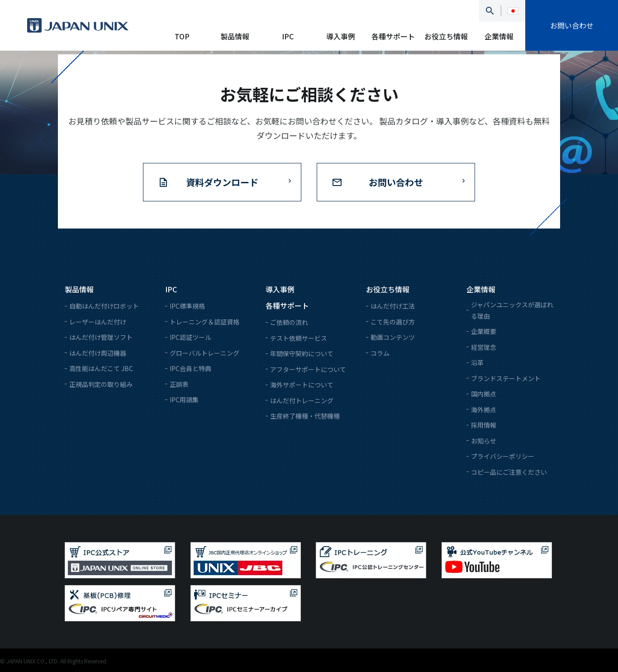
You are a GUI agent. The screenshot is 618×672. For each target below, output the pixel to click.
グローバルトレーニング (204, 353)
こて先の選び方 (393, 322)
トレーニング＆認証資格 (204, 322)
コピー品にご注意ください (509, 472)
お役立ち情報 (446, 36)
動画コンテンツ (393, 337)
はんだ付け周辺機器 (98, 353)
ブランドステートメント (506, 378)
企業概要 (484, 331)
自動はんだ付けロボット (104, 306)
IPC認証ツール (190, 337)
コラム (380, 353)
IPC (288, 36)
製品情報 (235, 36)
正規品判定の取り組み (101, 384)
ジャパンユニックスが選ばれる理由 (512, 310)
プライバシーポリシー (503, 456)
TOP (182, 36)
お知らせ (484, 441)
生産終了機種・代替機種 (305, 416)
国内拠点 (484, 394)
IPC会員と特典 (190, 368)
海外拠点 (484, 410)
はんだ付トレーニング (302, 400)
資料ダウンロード (222, 182)
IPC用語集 (184, 400)
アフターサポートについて (308, 369)
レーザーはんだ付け (98, 322)
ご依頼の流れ (289, 322)
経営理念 (484, 347)
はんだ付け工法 (393, 306)
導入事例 (341, 36)
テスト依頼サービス (299, 338)
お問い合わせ (572, 25)
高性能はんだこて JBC (101, 368)
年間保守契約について (302, 353)
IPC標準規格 (187, 306)
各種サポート (393, 36)
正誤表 (179, 384)
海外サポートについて (302, 385)
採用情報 (484, 425)
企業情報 (499, 36)
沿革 (477, 362)
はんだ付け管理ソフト (101, 337)
